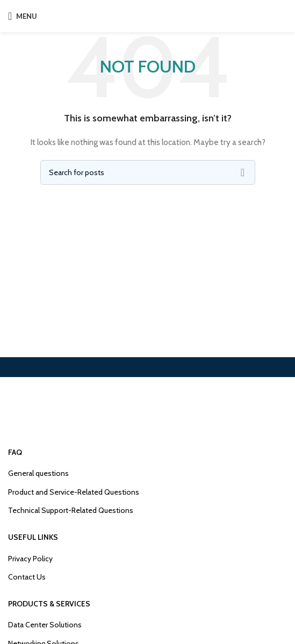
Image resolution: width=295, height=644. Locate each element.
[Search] (148, 172)
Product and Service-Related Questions (74, 492)
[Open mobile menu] (23, 16)
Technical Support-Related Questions (71, 510)
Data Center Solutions (45, 625)
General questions (38, 473)
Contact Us (27, 577)
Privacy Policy (30, 559)
